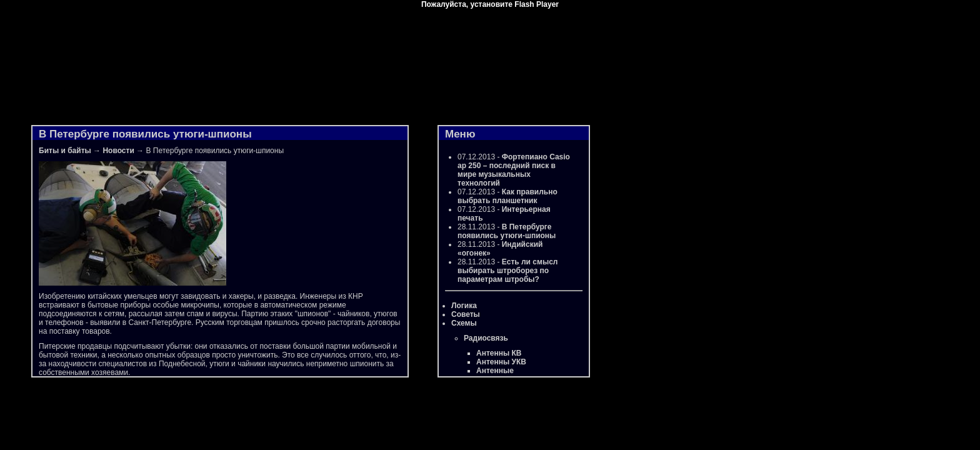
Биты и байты (65, 151)
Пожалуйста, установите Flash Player (490, 4)
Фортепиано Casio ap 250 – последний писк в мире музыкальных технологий (514, 170)
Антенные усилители (496, 375)
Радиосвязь (486, 338)
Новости (118, 151)
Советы (466, 314)
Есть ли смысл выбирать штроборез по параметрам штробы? (507, 271)
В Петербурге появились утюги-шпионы (507, 231)
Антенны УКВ (501, 362)
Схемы (464, 323)
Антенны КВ (499, 353)
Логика (464, 306)
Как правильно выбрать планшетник (507, 196)
